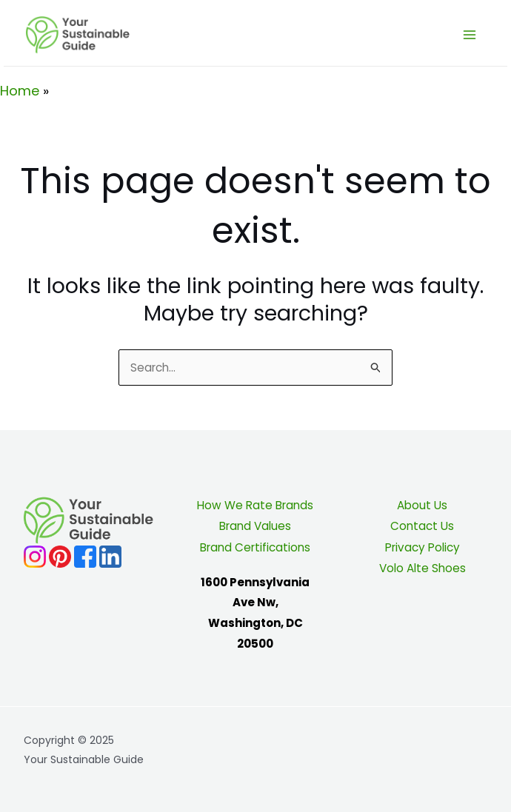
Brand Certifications (255, 547)
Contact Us (422, 526)
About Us (422, 505)
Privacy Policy (422, 547)
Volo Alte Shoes (423, 567)
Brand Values (255, 526)
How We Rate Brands (255, 505)
